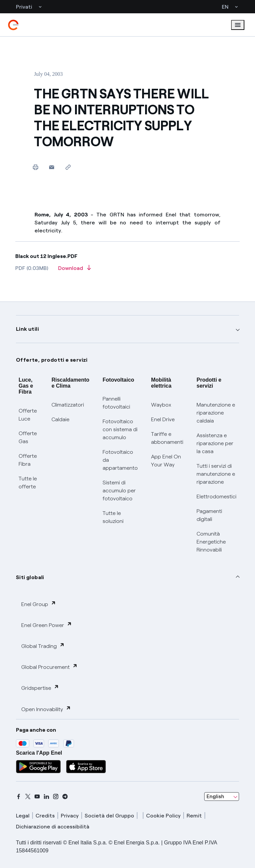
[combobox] (222, 797)
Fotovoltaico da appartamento (120, 460)
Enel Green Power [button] (47, 625)
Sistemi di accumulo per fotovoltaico (119, 491)
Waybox (161, 405)
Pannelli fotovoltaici (116, 403)
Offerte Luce (28, 415)
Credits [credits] (45, 816)
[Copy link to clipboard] (68, 167)
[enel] (13, 25)
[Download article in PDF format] (75, 270)
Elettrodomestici (216, 496)
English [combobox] (215, 796)
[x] (28, 797)
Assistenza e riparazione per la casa (215, 443)
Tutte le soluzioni (113, 517)
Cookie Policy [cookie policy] (163, 816)
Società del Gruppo (109, 816)
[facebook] (19, 797)
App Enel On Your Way (166, 461)
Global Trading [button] (43, 646)
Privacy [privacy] (70, 816)
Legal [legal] (23, 816)
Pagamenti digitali (209, 515)
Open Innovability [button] (46, 709)
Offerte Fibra (28, 460)
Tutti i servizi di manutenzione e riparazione (216, 474)
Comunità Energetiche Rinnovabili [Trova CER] (211, 542)
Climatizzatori (68, 405)
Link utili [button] (27, 329)
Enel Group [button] (39, 604)
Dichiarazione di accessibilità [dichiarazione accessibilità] (53, 827)
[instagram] (56, 797)
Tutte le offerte (28, 483)
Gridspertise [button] (40, 688)
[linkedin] (46, 797)
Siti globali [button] (30, 577)
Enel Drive (163, 419)
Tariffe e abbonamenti (167, 438)
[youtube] (37, 797)
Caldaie (60, 419)
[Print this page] (35, 167)
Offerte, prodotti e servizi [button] (52, 360)
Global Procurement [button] (49, 667)
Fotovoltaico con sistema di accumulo (120, 429)
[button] (52, 167)
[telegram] (65, 797)
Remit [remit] (194, 816)
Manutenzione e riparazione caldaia (216, 413)
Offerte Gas (28, 437)
